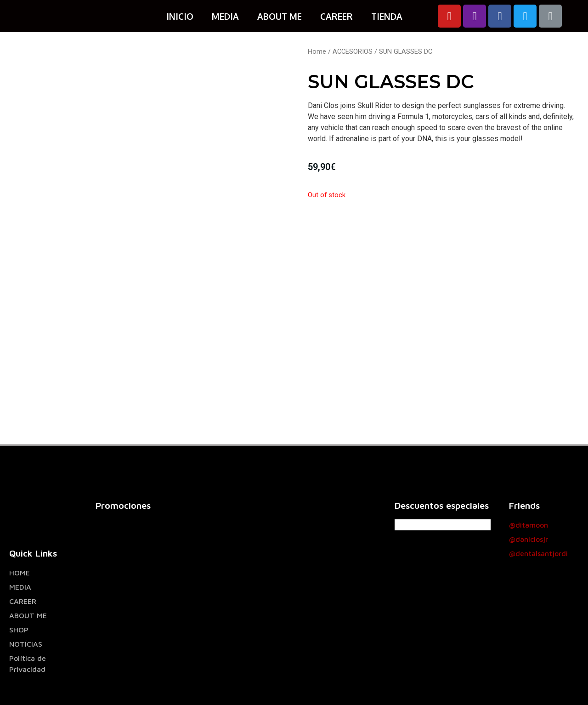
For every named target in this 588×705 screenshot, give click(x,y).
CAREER (336, 16)
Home (317, 51)
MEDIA (225, 16)
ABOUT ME (280, 16)
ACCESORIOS (353, 51)
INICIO (180, 16)
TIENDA (387, 16)
